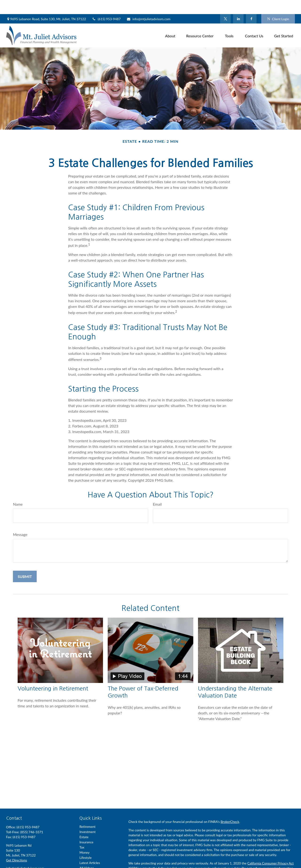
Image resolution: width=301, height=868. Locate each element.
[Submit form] (25, 562)
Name (18, 490)
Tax (82, 833)
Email (157, 490)
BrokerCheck (230, 808)
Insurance (86, 828)
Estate (84, 823)
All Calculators (90, 859)
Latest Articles (90, 849)
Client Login (278, 5)
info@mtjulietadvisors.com (149, 5)
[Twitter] (225, 5)
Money (85, 838)
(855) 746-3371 (32, 818)
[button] (170, 21)
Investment (88, 818)
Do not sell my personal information (267, 854)
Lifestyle (86, 843)
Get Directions (17, 846)
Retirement (87, 812)
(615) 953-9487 (106, 5)
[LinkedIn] (238, 5)
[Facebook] (251, 5)
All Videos (87, 854)
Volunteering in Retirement (53, 674)
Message (20, 520)
